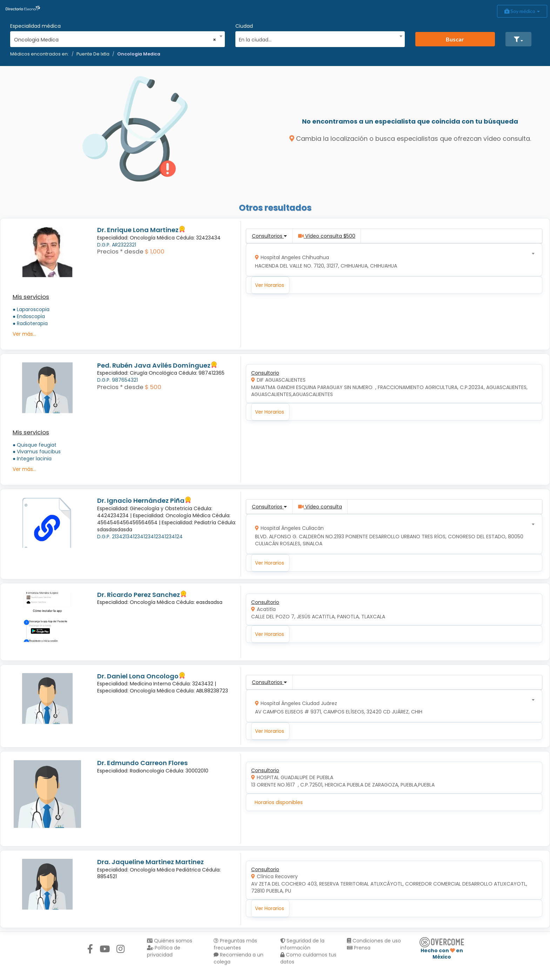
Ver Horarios (270, 285)
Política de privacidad (164, 951)
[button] (518, 39)
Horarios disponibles (279, 802)
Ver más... (24, 334)
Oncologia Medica (139, 54)
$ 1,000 (155, 251)
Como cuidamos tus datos (308, 958)
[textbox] (317, 39)
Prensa (359, 948)
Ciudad (244, 26)
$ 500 (153, 387)
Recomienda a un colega (239, 958)
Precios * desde (120, 251)
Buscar (455, 39)
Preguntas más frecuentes (235, 944)
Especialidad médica (35, 26)
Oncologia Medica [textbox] (115, 40)
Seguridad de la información (302, 944)
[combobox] (115, 38)
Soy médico (522, 11)
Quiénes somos (170, 941)
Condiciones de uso (374, 941)
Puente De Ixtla (93, 54)
